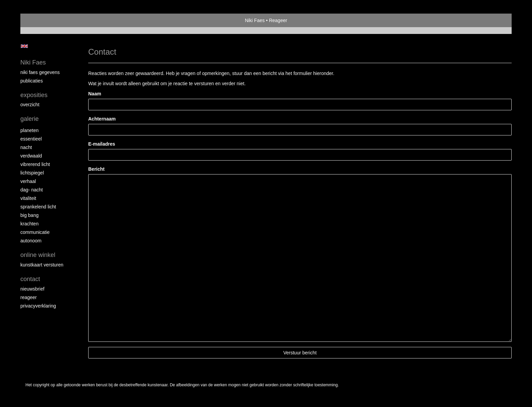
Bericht (96, 169)
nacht (26, 147)
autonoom (31, 241)
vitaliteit (28, 198)
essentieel (31, 139)
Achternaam (102, 119)
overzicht (30, 105)
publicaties (32, 81)
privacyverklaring (38, 306)
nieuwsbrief (32, 289)
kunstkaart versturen (42, 265)
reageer (28, 297)
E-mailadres (102, 144)
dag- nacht (32, 190)
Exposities (34, 95)
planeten (30, 130)
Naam (95, 94)
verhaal (28, 181)
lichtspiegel (32, 173)
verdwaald (31, 156)
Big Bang (30, 215)
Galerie (30, 119)
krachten (30, 224)
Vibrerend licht (35, 164)
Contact (30, 279)
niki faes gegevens (40, 72)
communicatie (35, 232)
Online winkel (38, 255)
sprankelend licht (38, 207)
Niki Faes (255, 20)
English (24, 46)
